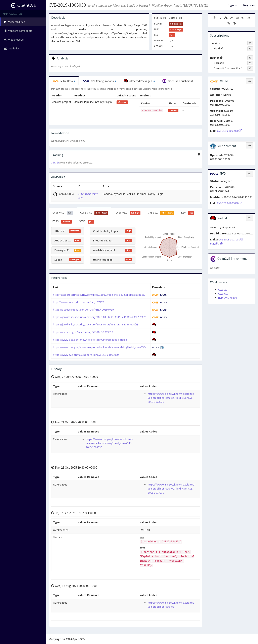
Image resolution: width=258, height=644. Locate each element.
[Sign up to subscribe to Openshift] (250, 63)
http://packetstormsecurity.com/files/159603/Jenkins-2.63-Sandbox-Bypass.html (102, 295)
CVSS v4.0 (63, 213)
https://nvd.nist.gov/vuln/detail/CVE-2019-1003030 (83, 332)
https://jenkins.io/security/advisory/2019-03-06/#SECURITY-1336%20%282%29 (100, 317)
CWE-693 (223, 294)
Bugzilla (216, 243)
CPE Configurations (100, 81)
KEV (188, 213)
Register (249, 5)
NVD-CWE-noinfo (228, 298)
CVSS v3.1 (94, 213)
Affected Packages (139, 81)
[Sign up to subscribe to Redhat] (250, 58)
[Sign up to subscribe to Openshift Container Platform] (250, 68)
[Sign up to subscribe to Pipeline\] (250, 49)
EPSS (62, 221)
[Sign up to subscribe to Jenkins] (250, 43)
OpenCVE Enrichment (178, 81)
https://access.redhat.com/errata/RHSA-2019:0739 (83, 310)
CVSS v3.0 (128, 213)
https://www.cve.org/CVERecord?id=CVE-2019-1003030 (86, 355)
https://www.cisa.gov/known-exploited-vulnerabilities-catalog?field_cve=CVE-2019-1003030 (108, 347)
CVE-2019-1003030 (67, 5)
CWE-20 (223, 290)
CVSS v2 (161, 213)
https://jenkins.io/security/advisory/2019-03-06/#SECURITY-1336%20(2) (95, 324)
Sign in (232, 5)
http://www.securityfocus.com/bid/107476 (78, 302)
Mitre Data (64, 81)
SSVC (87, 221)
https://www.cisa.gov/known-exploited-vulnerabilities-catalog (90, 340)
